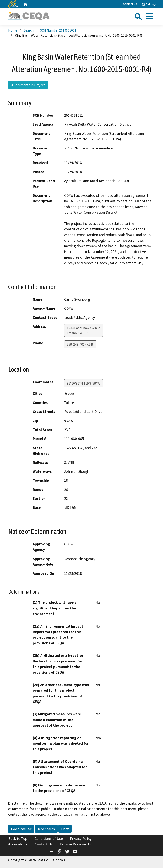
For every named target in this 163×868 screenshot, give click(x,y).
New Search (46, 829)
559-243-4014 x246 (80, 344)
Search (29, 30)
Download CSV (21, 829)
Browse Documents (75, 844)
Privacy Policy (81, 839)
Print (65, 829)
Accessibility (18, 844)
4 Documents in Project (28, 85)
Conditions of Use (49, 839)
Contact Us (130, 4)
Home (13, 30)
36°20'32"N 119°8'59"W (84, 383)
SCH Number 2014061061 (58, 30)
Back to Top (18, 839)
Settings (148, 4)
